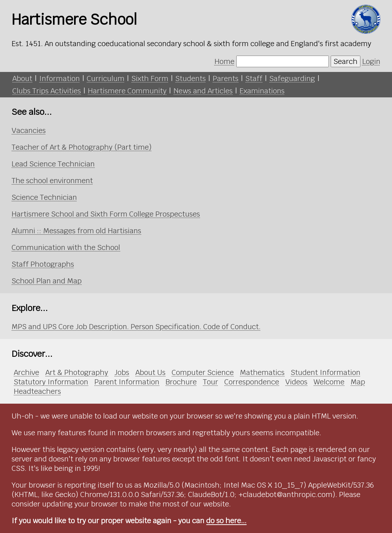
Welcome (329, 382)
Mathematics (262, 372)
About (22, 78)
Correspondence (252, 382)
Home (224, 61)
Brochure (181, 382)
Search (346, 61)
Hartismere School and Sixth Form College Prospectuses (106, 214)
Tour (211, 382)
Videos (296, 382)
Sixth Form (150, 78)
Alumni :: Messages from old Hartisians (76, 231)
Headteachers (37, 391)
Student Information (326, 372)
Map (358, 382)
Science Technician (44, 197)
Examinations (262, 91)
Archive (26, 372)
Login (371, 61)
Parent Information (127, 382)
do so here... (226, 521)
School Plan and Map (47, 281)
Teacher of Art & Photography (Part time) (82, 147)
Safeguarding (292, 78)
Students (191, 78)
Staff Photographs (43, 264)
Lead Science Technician (53, 164)
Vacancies (29, 130)
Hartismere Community (127, 91)
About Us (150, 372)
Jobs (122, 372)
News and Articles (203, 91)
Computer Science (203, 372)
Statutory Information (51, 382)
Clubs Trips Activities (47, 91)
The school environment (52, 181)
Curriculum (106, 78)
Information (60, 78)
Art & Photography (77, 372)
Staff (254, 78)
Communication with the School (66, 247)
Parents (226, 78)
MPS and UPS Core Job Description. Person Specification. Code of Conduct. (136, 327)
